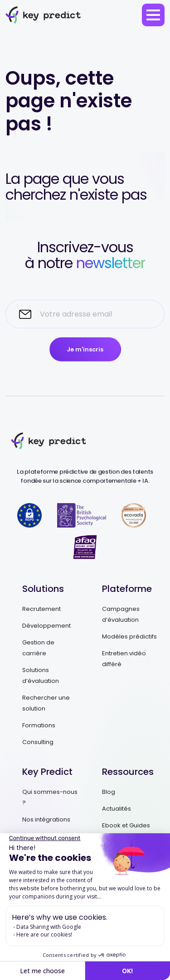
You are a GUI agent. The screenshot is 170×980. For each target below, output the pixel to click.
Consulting (38, 742)
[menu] (153, 15)
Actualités (117, 809)
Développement (46, 626)
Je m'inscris (85, 349)
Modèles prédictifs (129, 637)
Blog (109, 792)
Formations (39, 725)
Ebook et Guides (126, 825)
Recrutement (41, 609)
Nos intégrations (46, 819)
